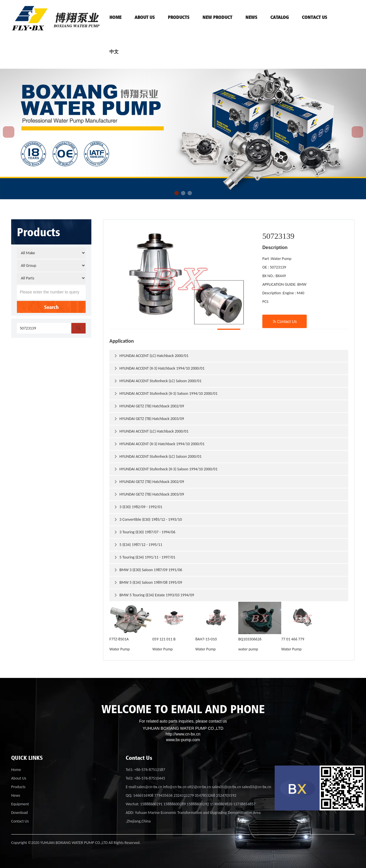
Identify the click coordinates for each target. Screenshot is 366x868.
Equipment (20, 804)
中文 (114, 52)
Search (51, 307)
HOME (115, 17)
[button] (177, 193)
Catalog (280, 17)
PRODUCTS (179, 17)
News (251, 17)
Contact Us (285, 321)
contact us (314, 17)
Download (19, 813)
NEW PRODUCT (217, 17)
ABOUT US (145, 17)
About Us (19, 778)
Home (16, 770)
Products (18, 787)
